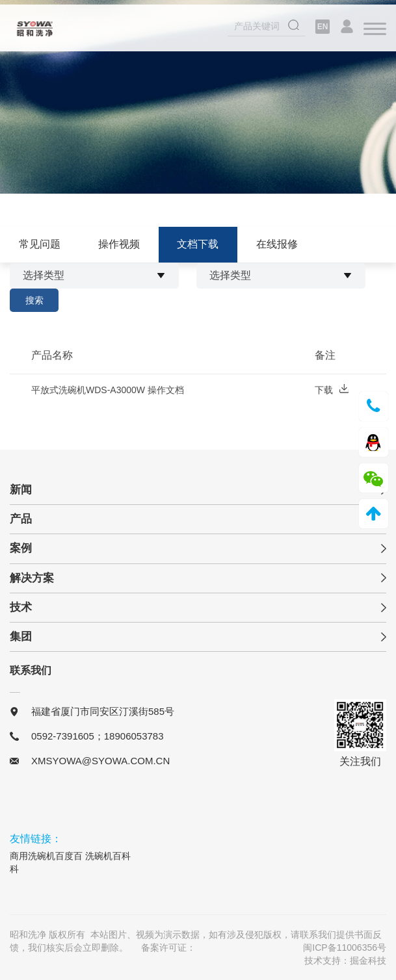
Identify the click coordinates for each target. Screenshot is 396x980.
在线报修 (277, 244)
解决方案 (32, 578)
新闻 (21, 490)
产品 (21, 519)
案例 (21, 548)
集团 (21, 637)
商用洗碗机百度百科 (46, 862)
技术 (21, 607)
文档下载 (198, 244)
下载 (332, 391)
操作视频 (119, 244)
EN (323, 28)
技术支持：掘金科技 (345, 961)
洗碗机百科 (108, 856)
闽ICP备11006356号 (345, 948)
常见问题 (40, 244)
